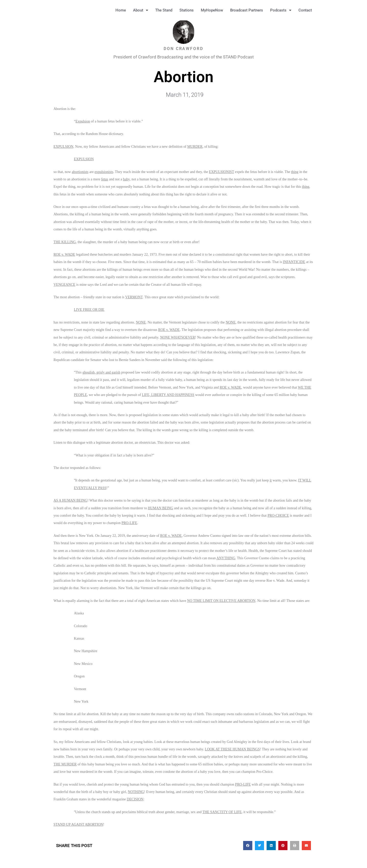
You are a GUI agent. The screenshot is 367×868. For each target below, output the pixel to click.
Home (121, 10)
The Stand (164, 10)
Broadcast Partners (247, 10)
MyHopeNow (212, 10)
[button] (324, 10)
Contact (305, 10)
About (141, 10)
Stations (187, 10)
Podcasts (281, 10)
